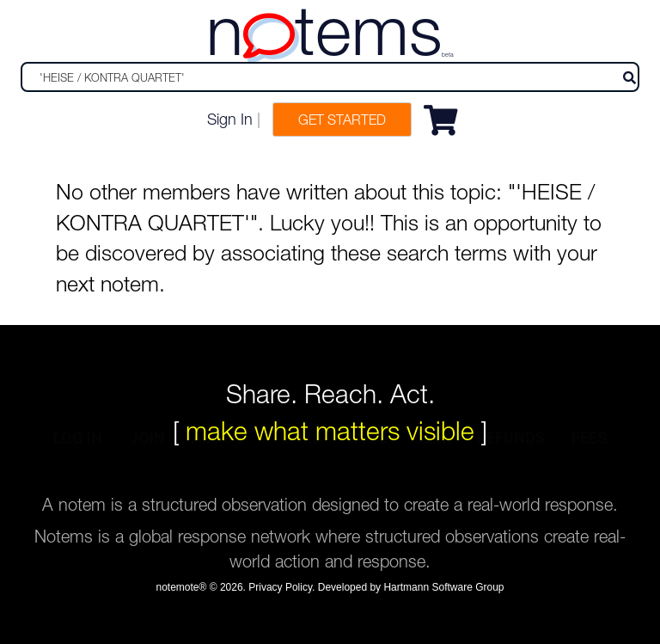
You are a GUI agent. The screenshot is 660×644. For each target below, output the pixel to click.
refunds (511, 462)
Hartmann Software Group (443, 587)
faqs (368, 462)
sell (432, 462)
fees (590, 462)
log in (78, 462)
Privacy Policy (280, 587)
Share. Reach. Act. (330, 393)
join (147, 462)
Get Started (342, 120)
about (217, 462)
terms (296, 462)
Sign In (230, 119)
